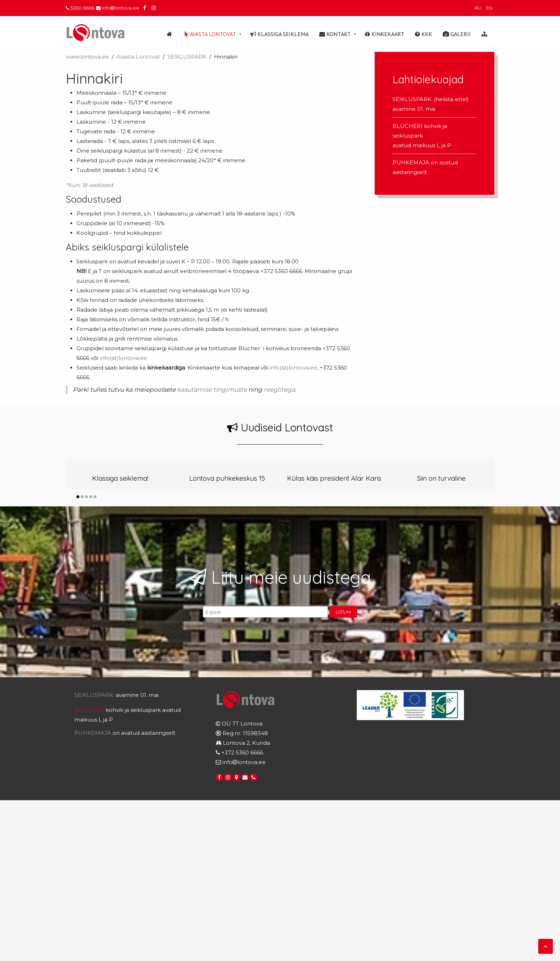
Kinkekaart (385, 34)
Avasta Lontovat (210, 34)
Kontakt (335, 34)
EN (489, 8)
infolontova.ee (118, 8)
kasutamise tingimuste (211, 390)
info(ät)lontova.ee (123, 358)
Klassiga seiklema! (120, 478)
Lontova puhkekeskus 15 (227, 478)
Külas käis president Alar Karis (334, 478)
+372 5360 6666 (242, 752)
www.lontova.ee (87, 57)
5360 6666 (80, 8)
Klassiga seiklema (279, 34)
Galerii (457, 34)
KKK (424, 34)
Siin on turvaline (441, 478)
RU (479, 8)
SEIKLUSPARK (187, 57)
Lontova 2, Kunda (246, 743)
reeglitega (279, 390)
